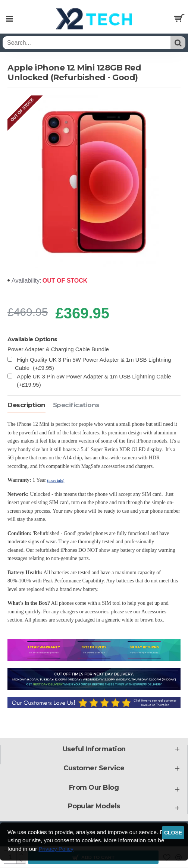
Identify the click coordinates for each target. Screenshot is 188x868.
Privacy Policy (56, 849)
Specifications (76, 405)
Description (26, 405)
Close (173, 833)
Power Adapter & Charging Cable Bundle (58, 349)
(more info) (56, 480)
